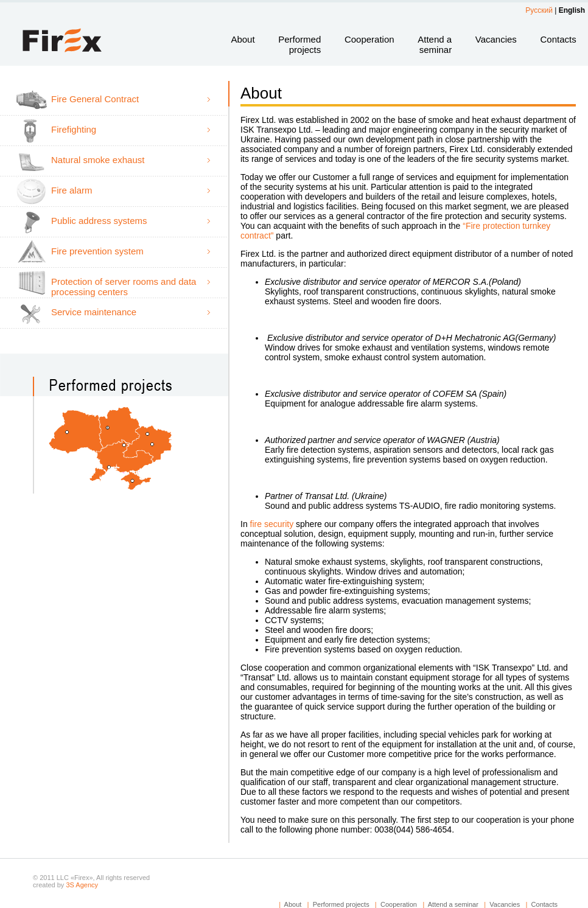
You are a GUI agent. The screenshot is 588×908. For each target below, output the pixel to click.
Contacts (558, 39)
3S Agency (82, 885)
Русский (539, 10)
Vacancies (496, 39)
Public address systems (99, 221)
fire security (273, 524)
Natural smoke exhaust (98, 160)
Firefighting (74, 129)
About (243, 39)
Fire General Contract (95, 99)
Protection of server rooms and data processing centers (124, 287)
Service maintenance (94, 312)
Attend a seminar (435, 44)
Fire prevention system (97, 251)
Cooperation (369, 39)
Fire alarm (72, 190)
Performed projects (299, 44)
